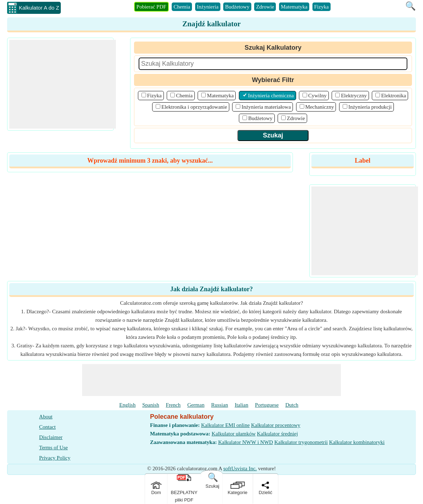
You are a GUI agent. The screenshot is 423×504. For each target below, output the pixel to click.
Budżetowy (237, 7)
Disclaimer (51, 437)
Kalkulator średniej (277, 434)
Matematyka (294, 7)
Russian (220, 405)
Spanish (151, 405)
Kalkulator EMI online (226, 425)
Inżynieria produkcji (370, 107)
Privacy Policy (55, 458)
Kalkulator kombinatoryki (357, 442)
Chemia (182, 7)
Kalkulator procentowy (276, 425)
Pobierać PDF (151, 7)
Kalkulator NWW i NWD (246, 442)
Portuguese (267, 405)
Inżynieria (208, 7)
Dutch (292, 405)
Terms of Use (53, 448)
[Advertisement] (63, 84)
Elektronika (393, 96)
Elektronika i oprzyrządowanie (194, 107)
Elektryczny (354, 96)
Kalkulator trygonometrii (301, 442)
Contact (47, 427)
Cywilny (317, 96)
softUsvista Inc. (240, 468)
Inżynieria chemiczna (271, 96)
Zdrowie (265, 7)
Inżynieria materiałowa (266, 107)
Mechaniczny (320, 107)
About (46, 417)
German (196, 405)
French (173, 405)
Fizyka (322, 7)
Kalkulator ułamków (234, 434)
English (128, 405)
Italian (241, 405)
